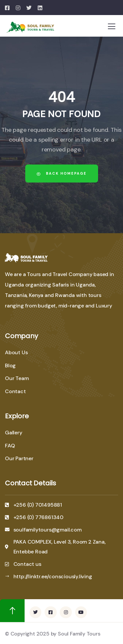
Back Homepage (62, 173)
